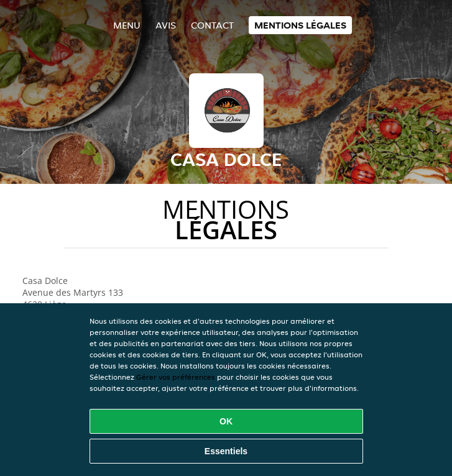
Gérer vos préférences (176, 377)
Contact (212, 25)
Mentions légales (300, 25)
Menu (127, 25)
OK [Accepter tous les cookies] (226, 421)
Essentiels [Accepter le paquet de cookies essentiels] (226, 451)
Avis (166, 25)
